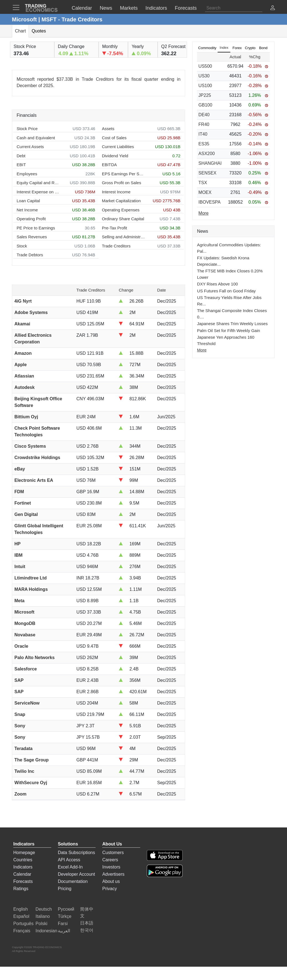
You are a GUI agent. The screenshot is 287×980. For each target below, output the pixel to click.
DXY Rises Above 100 (217, 284)
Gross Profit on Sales (122, 183)
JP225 (205, 95)
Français (22, 931)
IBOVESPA (209, 202)
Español (21, 916)
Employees (27, 174)
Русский (66, 909)
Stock (22, 246)
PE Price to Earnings (36, 228)
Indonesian (46, 931)
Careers (110, 860)
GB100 (205, 105)
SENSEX (207, 173)
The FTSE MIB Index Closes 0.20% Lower (230, 274)
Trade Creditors (116, 246)
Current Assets (30, 147)
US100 (205, 86)
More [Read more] (203, 213)
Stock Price (27, 129)
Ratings (21, 889)
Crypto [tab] (250, 48)
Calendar (22, 874)
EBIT (21, 165)
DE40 (204, 115)
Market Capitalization (121, 201)
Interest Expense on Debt (38, 192)
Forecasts (23, 881)
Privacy (109, 889)
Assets (108, 129)
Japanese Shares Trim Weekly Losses (232, 324)
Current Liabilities (118, 147)
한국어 (87, 930)
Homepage (24, 853)
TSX (203, 183)
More (202, 350)
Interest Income (116, 192)
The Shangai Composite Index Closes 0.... (232, 314)
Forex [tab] (237, 48)
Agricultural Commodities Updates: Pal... (229, 248)
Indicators (23, 867)
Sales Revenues (32, 237)
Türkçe (65, 916)
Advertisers (113, 874)
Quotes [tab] (39, 31)
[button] (273, 8)
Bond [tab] (263, 48)
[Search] (234, 8)
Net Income (27, 210)
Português (23, 924)
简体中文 (87, 912)
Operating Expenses (121, 210)
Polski (41, 924)
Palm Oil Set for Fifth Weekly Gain (228, 331)
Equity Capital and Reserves (38, 183)
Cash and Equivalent (36, 138)
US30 (204, 76)
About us (111, 881)
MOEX (205, 192)
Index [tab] (224, 48)
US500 (205, 66)
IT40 (203, 134)
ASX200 (207, 154)
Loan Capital (28, 201)
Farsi (63, 924)
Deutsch (44, 909)
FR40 (204, 124)
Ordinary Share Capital (123, 219)
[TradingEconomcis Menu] (18, 7)
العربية (64, 931)
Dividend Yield (115, 156)
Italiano (43, 916)
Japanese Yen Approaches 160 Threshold (226, 340)
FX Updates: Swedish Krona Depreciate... (223, 261)
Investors (111, 867)
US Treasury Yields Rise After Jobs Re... (229, 301)
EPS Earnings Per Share (123, 174)
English (20, 909)
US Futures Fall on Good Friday (226, 291)
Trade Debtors (30, 255)
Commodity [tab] (207, 48)
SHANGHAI (210, 163)
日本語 (87, 923)
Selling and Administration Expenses (123, 237)
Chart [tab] (20, 31)
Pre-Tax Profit (115, 228)
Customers (113, 853)
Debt (21, 156)
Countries (23, 860)
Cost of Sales (114, 138)
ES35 (204, 144)
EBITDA (109, 165)
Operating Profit (31, 219)
